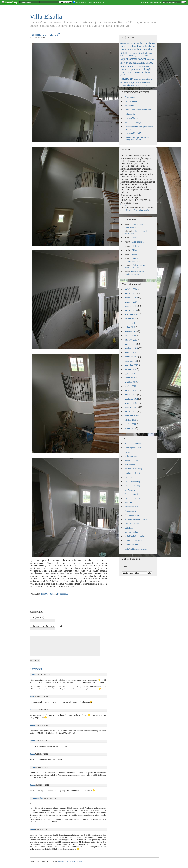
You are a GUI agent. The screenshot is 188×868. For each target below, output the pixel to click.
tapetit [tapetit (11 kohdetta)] (134, 82)
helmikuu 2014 (131, 302)
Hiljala (128, 452)
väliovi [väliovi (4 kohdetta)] (134, 85)
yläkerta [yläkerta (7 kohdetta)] (144, 85)
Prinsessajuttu (130, 511)
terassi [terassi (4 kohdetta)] (140, 83)
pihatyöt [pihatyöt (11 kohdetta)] (147, 69)
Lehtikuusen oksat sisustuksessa (138, 110)
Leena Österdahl (37, 798)
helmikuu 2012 (131, 403)
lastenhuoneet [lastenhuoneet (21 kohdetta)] (137, 59)
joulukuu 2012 (131, 361)
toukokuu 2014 (131, 289)
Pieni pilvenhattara (132, 498)
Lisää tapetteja (138, 238)
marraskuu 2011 (131, 416)
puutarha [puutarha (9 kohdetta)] (146, 72)
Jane (32, 710)
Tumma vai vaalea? (45, 34)
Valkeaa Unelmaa (132, 532)
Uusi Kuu (129, 528)
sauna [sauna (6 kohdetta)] (130, 75)
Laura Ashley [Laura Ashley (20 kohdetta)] (145, 63)
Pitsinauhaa (129, 503)
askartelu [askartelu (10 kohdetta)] (131, 43)
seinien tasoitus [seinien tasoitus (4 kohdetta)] (137, 75)
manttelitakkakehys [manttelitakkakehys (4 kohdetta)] (145, 66)
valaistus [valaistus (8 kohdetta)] (146, 82)
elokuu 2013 (130, 327)
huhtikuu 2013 (131, 344)
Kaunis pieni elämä (133, 460)
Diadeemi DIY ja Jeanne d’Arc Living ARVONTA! (137, 139)
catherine (34, 674)
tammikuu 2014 (131, 306)
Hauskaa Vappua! (132, 118)
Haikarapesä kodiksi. (133, 448)
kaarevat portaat (49, 594)
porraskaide (63, 594)
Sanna (32, 725)
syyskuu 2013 (130, 323)
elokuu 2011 (130, 428)
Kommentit (36, 669)
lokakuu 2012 (130, 369)
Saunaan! (136, 255)
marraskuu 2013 (131, 315)
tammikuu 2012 (131, 407)
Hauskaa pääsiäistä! (133, 133)
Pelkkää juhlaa (131, 101)
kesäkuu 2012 (130, 386)
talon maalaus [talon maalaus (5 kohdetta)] (125, 82)
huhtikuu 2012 (131, 395)
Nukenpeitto (130, 114)
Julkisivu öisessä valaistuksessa (135, 226)
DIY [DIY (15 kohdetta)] (145, 43)
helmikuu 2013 (131, 353)
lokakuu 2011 (130, 420)
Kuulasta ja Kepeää (133, 473)
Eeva (32, 697)
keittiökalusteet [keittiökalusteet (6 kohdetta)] (134, 53)
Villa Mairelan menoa (134, 541)
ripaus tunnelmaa (132, 515)
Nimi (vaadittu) (37, 617)
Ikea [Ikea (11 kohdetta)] (139, 46)
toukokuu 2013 (131, 340)
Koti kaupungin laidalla (134, 465)
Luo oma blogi (145, 2)
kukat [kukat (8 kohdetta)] (131, 56)
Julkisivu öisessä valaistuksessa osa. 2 (135, 266)
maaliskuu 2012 (131, 399)
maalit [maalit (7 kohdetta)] (136, 66)
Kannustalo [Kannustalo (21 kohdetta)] (144, 49)
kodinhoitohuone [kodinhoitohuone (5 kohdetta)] (146, 53)
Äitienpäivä (129, 106)
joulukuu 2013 (131, 310)
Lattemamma (130, 477)
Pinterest (124, 205)
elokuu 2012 (130, 378)
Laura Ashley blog (132, 481)
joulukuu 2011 (131, 412)
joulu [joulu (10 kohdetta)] (144, 46)
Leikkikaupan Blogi (133, 486)
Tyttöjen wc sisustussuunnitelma (133, 260)
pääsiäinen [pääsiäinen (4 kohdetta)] (124, 75)
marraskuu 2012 (131, 365)
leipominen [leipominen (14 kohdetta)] (127, 66)
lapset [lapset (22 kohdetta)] (124, 59)
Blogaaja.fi (62, 861)
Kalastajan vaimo (132, 456)
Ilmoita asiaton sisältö (74, 861)
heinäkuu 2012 (131, 382)
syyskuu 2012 (130, 374)
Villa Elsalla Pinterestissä (135, 536)
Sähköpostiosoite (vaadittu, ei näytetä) (47, 626)
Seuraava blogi (155, 2)
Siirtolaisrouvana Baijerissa (136, 519)
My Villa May (130, 490)
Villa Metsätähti (131, 545)
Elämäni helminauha (133, 444)
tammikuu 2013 (131, 357)
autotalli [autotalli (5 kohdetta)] (139, 43)
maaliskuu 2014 (131, 298)
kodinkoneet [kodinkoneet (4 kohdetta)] (124, 56)
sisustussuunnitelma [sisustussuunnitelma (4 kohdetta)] (140, 79)
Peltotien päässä (131, 494)
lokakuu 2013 (130, 319)
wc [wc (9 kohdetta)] (139, 85)
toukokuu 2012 (131, 390)
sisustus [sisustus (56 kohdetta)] (127, 78)
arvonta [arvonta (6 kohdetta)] (123, 43)
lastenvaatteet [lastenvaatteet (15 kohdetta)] (128, 63)
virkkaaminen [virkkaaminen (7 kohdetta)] (126, 85)
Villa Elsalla (46, 17)
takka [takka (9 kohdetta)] (150, 79)
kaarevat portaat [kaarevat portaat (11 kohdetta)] (128, 50)
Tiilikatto (136, 246)
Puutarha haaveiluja (133, 122)
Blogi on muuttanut (133, 97)
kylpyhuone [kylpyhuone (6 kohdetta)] (139, 56)
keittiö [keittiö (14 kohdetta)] (124, 53)
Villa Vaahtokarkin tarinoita (136, 549)
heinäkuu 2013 (131, 331)
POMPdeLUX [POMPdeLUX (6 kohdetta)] (126, 72)
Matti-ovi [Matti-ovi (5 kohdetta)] (124, 69)
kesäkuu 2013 (130, 336)
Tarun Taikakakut (132, 524)
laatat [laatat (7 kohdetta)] (146, 56)
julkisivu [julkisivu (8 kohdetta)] (151, 46)
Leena (32, 767)
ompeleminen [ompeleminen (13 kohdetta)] (135, 69)
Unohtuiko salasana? (97, 2)
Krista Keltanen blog (133, 469)
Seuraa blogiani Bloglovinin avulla (135, 210)
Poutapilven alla (131, 507)
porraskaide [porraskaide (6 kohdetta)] (137, 72)
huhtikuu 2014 (131, 293)
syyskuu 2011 (130, 424)
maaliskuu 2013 (131, 348)
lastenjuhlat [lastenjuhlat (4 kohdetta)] (150, 59)
